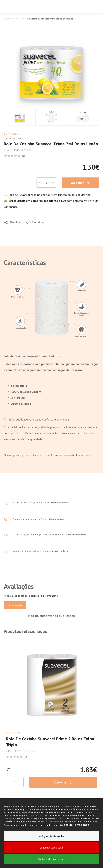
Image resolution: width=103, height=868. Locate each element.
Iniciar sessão (15, 605)
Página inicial (11, 18)
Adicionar (81, 183)
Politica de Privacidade (74, 825)
